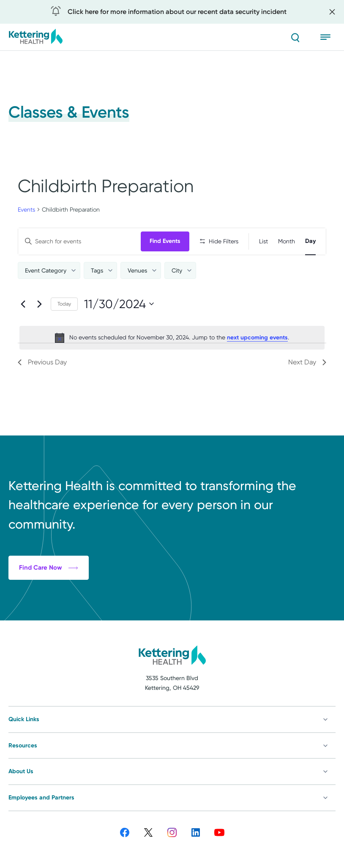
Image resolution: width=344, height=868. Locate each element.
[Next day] (39, 304)
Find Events (165, 241)
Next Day (307, 362)
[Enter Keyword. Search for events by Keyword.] (79, 241)
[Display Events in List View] (263, 241)
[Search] (295, 37)
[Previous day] (23, 304)
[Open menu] (328, 37)
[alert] (172, 338)
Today (64, 304)
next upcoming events (257, 338)
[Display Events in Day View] (310, 241)
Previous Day (42, 362)
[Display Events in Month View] (287, 241)
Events (26, 209)
